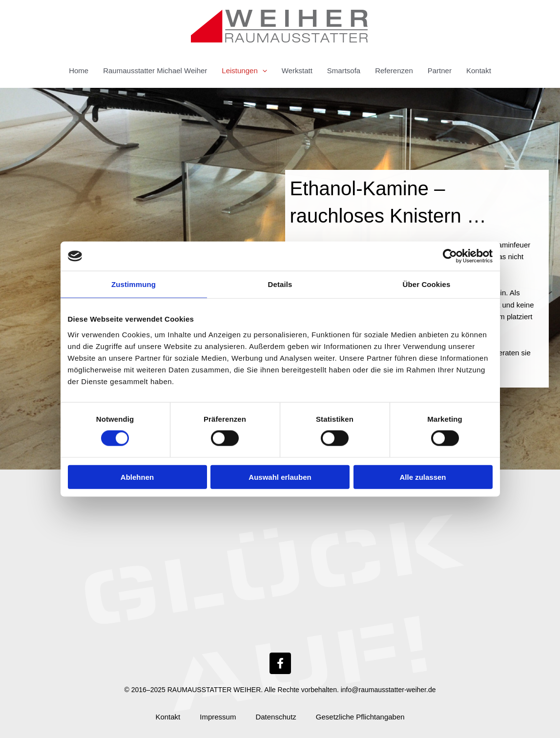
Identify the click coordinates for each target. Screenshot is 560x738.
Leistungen (244, 71)
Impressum (218, 717)
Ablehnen (137, 477)
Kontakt (479, 71)
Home (79, 71)
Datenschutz (276, 717)
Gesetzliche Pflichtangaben (360, 717)
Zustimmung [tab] (134, 284)
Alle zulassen (423, 477)
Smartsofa (344, 71)
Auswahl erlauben (280, 477)
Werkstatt (297, 71)
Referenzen (394, 71)
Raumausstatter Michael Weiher (155, 71)
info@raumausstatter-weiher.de (388, 690)
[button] (262, 71)
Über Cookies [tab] (427, 284)
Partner (440, 71)
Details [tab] (280, 284)
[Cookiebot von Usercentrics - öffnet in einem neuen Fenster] (450, 256)
